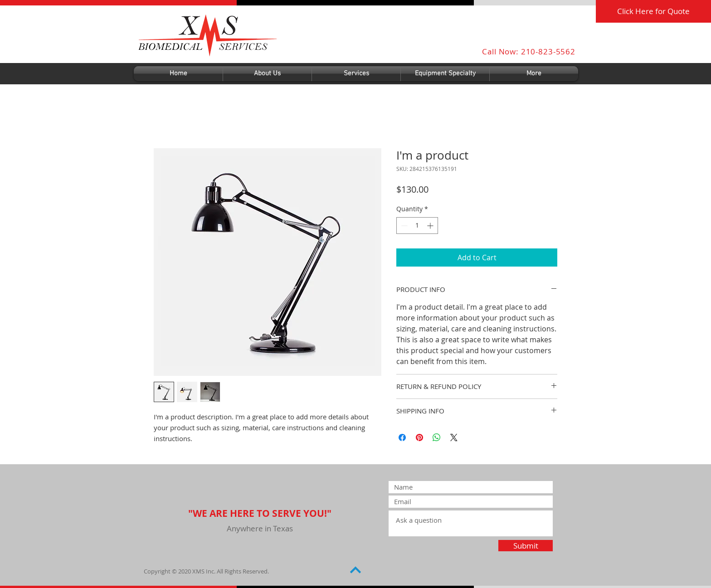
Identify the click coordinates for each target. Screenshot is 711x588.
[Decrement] (403, 226)
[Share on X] (454, 437)
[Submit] (526, 546)
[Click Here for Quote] (653, 11)
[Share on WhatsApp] (437, 437)
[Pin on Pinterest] (419, 437)
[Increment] (431, 226)
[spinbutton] (417, 226)
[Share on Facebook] (402, 437)
